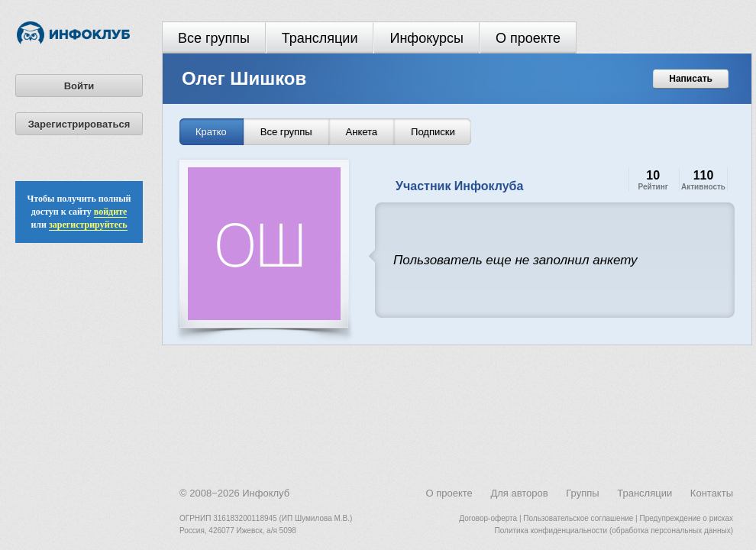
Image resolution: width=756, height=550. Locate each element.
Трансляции (320, 38)
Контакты (712, 493)
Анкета (362, 132)
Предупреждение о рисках (686, 518)
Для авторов (519, 493)
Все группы (214, 38)
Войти (79, 86)
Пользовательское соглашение (578, 518)
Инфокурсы (426, 38)
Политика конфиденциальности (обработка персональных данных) (614, 531)
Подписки (433, 132)
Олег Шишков (244, 78)
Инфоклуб (266, 493)
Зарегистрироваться (79, 124)
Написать (691, 79)
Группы (582, 493)
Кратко (211, 132)
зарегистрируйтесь (88, 225)
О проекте (528, 38)
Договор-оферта (488, 518)
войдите (111, 212)
